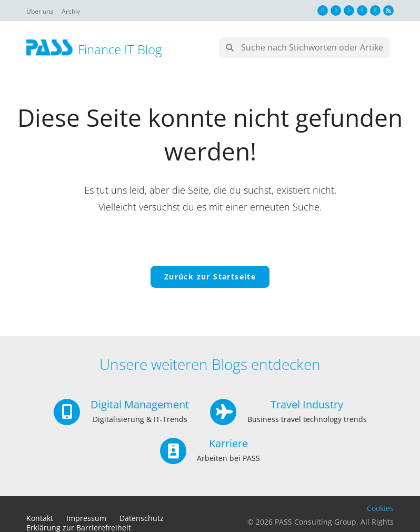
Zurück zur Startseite (210, 277)
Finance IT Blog (120, 49)
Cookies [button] (380, 509)
